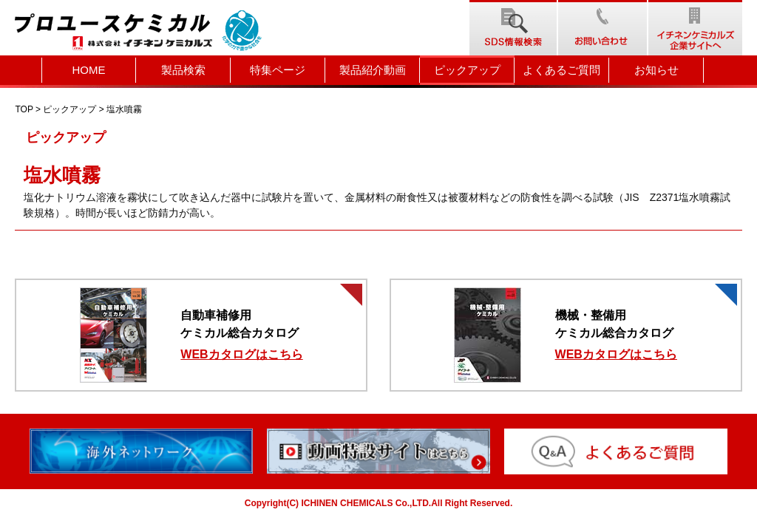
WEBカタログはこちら (241, 354)
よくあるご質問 (561, 70)
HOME (89, 70)
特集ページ (278, 70)
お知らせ (656, 70)
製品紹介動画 (373, 70)
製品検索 (183, 70)
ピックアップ (467, 70)
